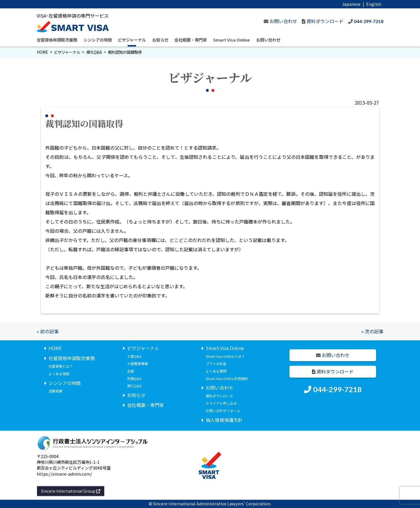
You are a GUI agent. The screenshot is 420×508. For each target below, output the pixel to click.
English (374, 4)
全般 (131, 371)
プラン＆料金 (216, 364)
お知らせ (160, 40)
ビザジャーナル (132, 40)
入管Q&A (134, 356)
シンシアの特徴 (98, 40)
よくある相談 (59, 374)
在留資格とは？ (61, 366)
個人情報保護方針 (224, 420)
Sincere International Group (71, 491)
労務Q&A (134, 378)
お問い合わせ (268, 40)
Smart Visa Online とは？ (225, 356)
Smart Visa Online (232, 40)
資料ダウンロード (220, 396)
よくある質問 (216, 371)
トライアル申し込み (221, 403)
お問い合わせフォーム (223, 411)
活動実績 (55, 391)
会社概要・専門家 (191, 40)
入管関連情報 (137, 364)
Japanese (351, 4)
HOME (42, 52)
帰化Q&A (94, 52)
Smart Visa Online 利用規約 (227, 378)
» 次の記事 (372, 331)
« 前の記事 (48, 331)
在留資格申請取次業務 (57, 40)
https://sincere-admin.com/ (64, 474)
